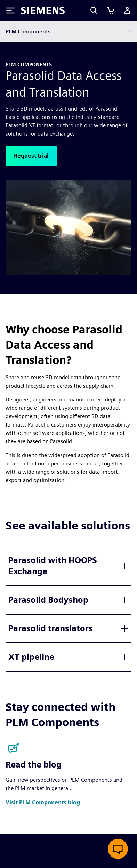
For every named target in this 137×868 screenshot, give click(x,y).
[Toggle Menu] (10, 10)
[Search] (94, 10)
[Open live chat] (118, 849)
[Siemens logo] (43, 10)
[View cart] (111, 10)
